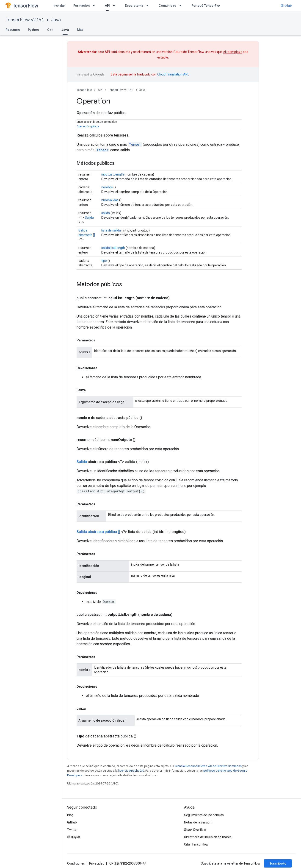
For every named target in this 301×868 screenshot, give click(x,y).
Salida (89, 218)
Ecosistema (134, 6)
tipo (104, 261)
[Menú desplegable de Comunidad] (182, 6)
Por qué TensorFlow (207, 6)
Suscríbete (278, 863)
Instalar (59, 6)
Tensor (135, 144)
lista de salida (111, 230)
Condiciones (76, 863)
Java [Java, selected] (65, 30)
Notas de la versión (198, 822)
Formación (81, 6)
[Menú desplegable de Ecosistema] (149, 6)
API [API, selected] (107, 6)
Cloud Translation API (173, 74)
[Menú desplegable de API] (115, 6)
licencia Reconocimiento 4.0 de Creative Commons (208, 766)
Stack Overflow (195, 830)
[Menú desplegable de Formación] (95, 6)
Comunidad (167, 6)
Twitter (72, 830)
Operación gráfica (88, 126)
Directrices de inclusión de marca (208, 837)
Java (56, 20)
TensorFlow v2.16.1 (25, 20)
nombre (107, 187)
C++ (50, 30)
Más (80, 30)
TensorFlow (84, 90)
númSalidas (110, 200)
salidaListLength (113, 248)
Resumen (13, 30)
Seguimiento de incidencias (204, 815)
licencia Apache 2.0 (131, 771)
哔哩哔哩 (74, 837)
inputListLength (113, 174)
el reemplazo (233, 52)
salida (106, 213)
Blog (70, 815)
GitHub (286, 6)
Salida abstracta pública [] (98, 532)
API (100, 90)
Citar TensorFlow (196, 844)
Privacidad (97, 863)
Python (33, 30)
